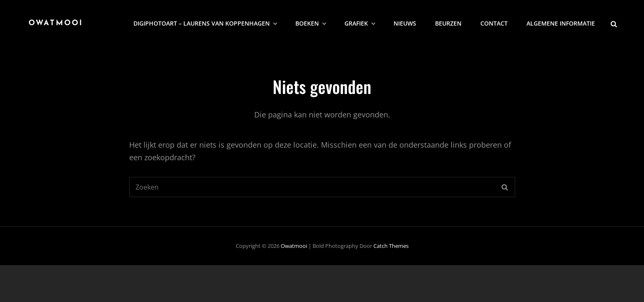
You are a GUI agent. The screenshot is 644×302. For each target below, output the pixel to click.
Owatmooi (56, 23)
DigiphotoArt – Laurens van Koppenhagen (206, 23)
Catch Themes (391, 246)
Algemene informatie (561, 23)
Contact (494, 23)
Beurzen (448, 23)
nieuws (405, 23)
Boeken (312, 23)
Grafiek (361, 23)
